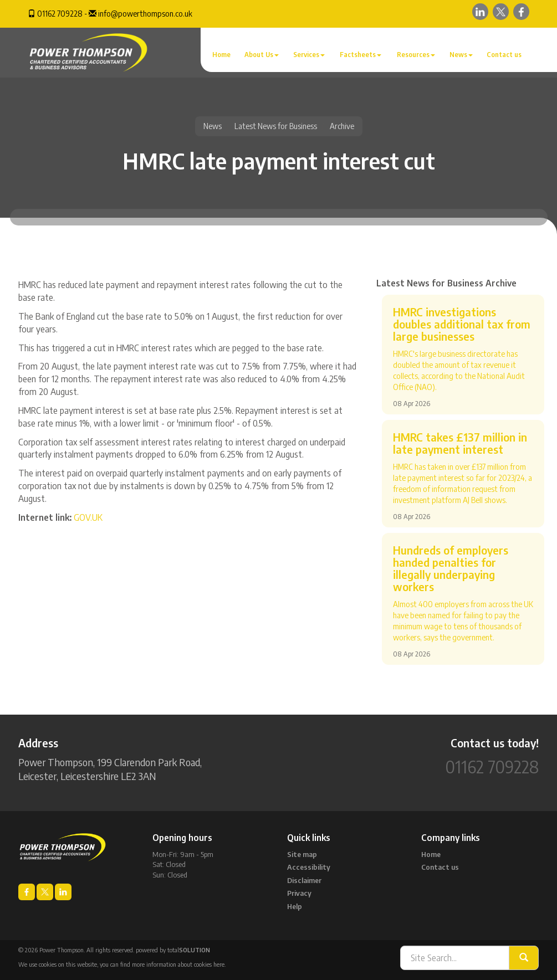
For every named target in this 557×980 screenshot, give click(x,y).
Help (295, 906)
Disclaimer (304, 880)
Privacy (299, 893)
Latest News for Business (276, 126)
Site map (302, 854)
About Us (262, 55)
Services (309, 55)
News (461, 55)
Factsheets (361, 55)
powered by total (173, 950)
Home (221, 55)
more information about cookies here (178, 964)
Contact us (504, 55)
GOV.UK (88, 517)
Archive (342, 126)
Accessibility (309, 867)
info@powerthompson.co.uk (145, 14)
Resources (416, 55)
